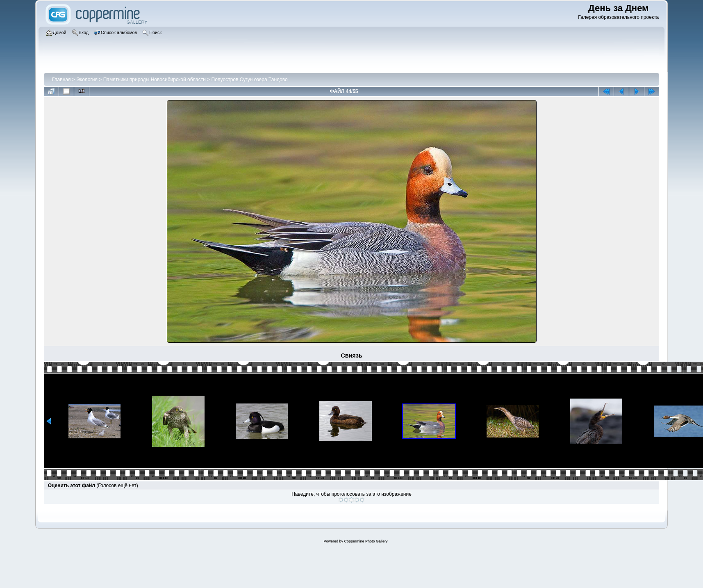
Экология (87, 80)
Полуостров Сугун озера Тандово (250, 80)
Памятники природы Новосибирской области (155, 80)
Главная (61, 80)
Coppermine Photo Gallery (366, 541)
